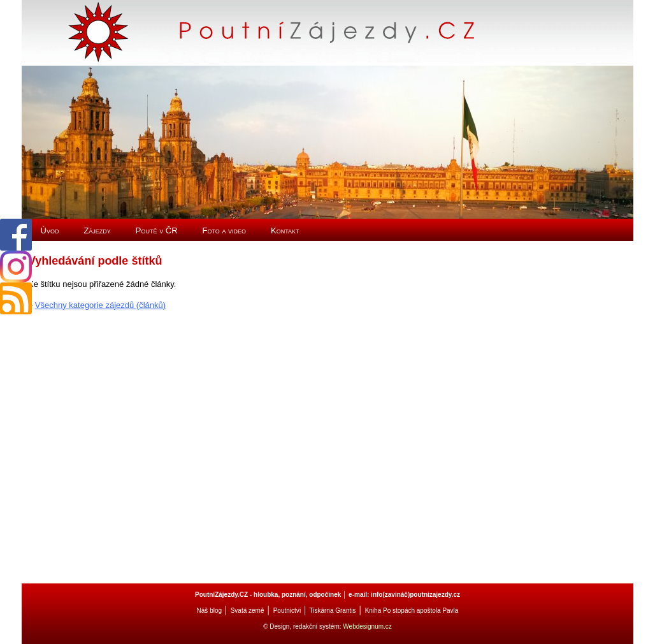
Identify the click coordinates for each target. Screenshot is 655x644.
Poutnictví (287, 611)
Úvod (50, 231)
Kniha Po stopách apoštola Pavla (412, 611)
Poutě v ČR (157, 231)
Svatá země (248, 611)
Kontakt (285, 231)
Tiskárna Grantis (332, 611)
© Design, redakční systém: (303, 626)
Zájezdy (97, 231)
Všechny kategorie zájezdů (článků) (100, 305)
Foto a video (225, 231)
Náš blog (209, 611)
